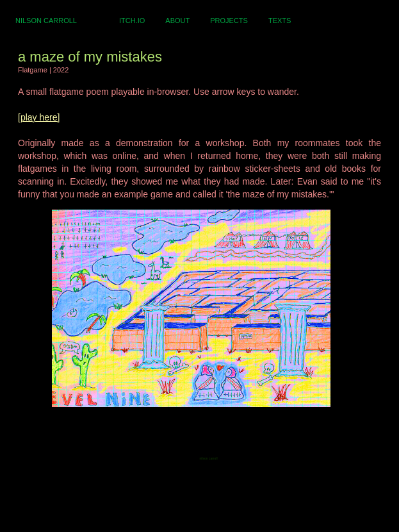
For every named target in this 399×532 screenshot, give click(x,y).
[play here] (39, 117)
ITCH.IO (132, 21)
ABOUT (177, 21)
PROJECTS (229, 21)
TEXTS (280, 21)
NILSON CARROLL (46, 21)
